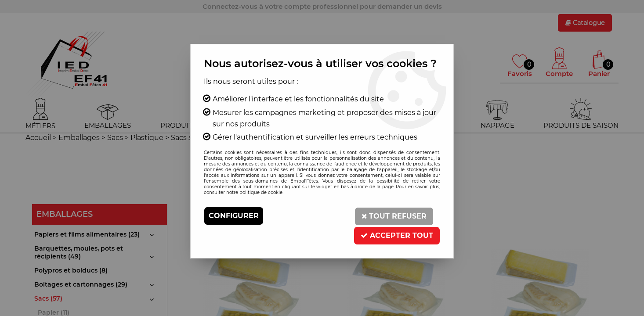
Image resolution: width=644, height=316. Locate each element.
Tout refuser (394, 216)
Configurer (234, 216)
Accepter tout (397, 234)
